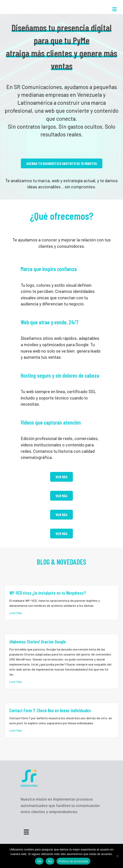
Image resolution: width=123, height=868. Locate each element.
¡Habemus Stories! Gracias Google (38, 642)
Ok (39, 861)
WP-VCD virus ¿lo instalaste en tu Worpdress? (48, 593)
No (50, 861)
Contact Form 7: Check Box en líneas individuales (50, 710)
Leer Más (16, 613)
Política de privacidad (73, 861)
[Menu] (26, 832)
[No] (117, 856)
